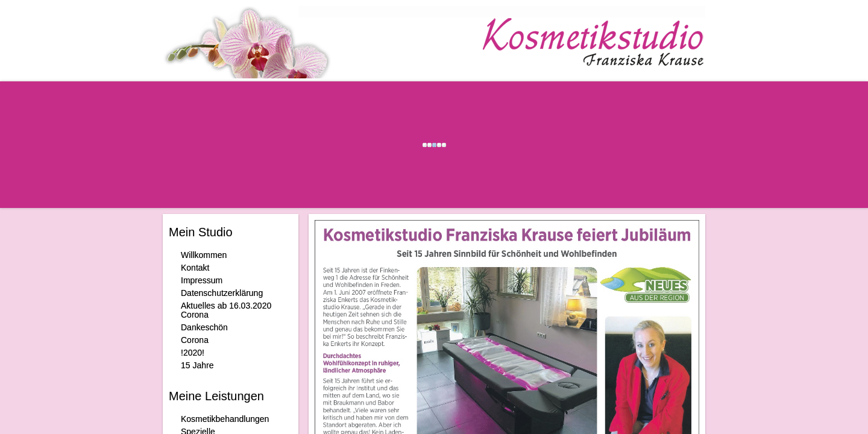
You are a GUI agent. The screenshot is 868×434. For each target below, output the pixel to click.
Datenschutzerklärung (222, 293)
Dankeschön (204, 327)
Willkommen (204, 255)
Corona (195, 340)
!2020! (193, 353)
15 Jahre (197, 365)
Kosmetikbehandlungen (225, 419)
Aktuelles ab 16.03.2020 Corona (226, 310)
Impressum (202, 280)
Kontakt (195, 268)
